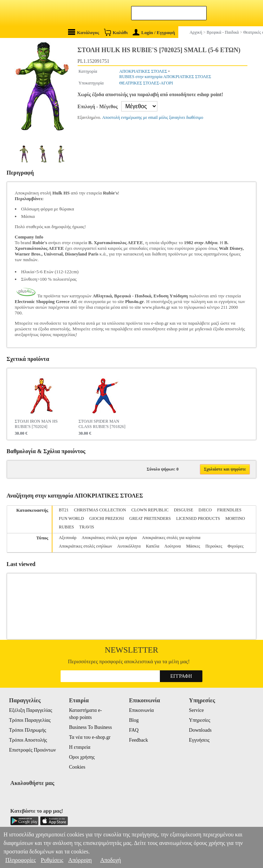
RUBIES (66, 527)
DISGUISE (183, 510)
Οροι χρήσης (82, 757)
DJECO (205, 510)
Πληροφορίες (21, 860)
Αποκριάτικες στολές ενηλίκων (85, 546)
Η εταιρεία (80, 747)
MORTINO (235, 518)
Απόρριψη (80, 860)
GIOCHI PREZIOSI (107, 518)
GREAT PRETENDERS (150, 518)
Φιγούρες (236, 546)
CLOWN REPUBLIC (150, 510)
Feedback (139, 740)
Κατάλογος (84, 32)
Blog (134, 720)
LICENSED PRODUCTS (198, 518)
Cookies (77, 767)
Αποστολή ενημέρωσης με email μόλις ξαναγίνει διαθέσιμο (153, 117)
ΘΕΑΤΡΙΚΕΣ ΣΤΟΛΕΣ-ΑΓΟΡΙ (146, 83)
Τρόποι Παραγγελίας (30, 720)
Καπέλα (153, 546)
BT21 (64, 510)
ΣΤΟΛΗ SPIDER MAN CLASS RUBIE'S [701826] (102, 424)
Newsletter (132, 650)
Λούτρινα (173, 546)
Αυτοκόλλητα (129, 546)
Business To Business (91, 727)
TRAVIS (87, 527)
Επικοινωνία (141, 710)
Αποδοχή (111, 860)
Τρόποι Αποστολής (28, 740)
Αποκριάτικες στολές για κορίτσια (171, 538)
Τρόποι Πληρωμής (28, 730)
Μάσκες (193, 546)
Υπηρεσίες (200, 720)
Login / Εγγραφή (154, 32)
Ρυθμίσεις (52, 860)
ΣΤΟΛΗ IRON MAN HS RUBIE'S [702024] (36, 424)
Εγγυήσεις (199, 740)
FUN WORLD (71, 518)
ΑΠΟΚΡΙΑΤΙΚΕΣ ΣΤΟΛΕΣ (143, 71)
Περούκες (214, 546)
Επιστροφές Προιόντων (33, 750)
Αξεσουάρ (68, 538)
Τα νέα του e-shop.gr (90, 737)
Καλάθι (116, 32)
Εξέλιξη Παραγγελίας (31, 710)
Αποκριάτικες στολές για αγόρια (109, 538)
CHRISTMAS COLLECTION (100, 510)
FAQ (134, 730)
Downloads (200, 730)
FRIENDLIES (229, 510)
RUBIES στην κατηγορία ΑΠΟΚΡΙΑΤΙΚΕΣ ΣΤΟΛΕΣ (165, 77)
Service (196, 710)
